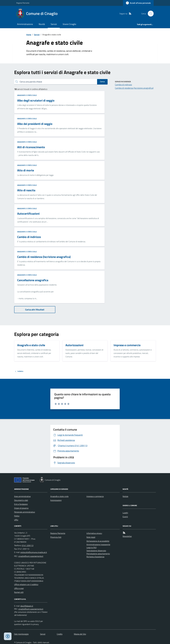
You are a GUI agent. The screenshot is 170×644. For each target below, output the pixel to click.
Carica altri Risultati (35, 310)
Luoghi (125, 513)
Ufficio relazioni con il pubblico (26, 584)
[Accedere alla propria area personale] (138, 3)
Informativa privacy (94, 533)
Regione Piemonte (23, 3)
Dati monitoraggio (21, 634)
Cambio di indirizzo (123, 85)
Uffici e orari (19, 588)
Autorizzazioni (56, 500)
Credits (60, 634)
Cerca (102, 81)
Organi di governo (21, 508)
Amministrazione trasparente (98, 544)
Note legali (91, 537)
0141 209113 (28, 545)
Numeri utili (19, 592)
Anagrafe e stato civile (27, 95)
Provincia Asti (56, 537)
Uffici (16, 520)
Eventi (125, 517)
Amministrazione (25, 24)
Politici (17, 516)
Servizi (54, 24)
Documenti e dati (21, 500)
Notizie (125, 496)
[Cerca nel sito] (150, 14)
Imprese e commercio (95, 496)
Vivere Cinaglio (69, 24)
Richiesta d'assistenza (95, 557)
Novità (42, 24)
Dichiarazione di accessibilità (98, 541)
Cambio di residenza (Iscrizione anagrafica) (134, 88)
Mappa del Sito (80, 634)
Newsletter (127, 536)
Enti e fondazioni (21, 504)
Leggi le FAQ (92, 547)
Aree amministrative (22, 496)
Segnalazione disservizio (96, 551)
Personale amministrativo (25, 512)
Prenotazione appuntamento (98, 554)
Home (29, 35)
